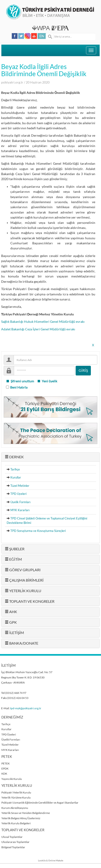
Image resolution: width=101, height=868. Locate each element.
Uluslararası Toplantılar (15, 842)
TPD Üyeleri (18, 494)
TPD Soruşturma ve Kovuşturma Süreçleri (38, 531)
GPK (11, 622)
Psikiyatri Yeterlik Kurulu (16, 792)
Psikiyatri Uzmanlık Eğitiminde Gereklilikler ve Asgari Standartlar (40, 803)
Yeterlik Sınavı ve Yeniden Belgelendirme (26, 813)
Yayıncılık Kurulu (12, 779)
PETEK (6, 763)
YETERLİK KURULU (23, 591)
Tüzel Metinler (20, 486)
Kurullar (16, 477)
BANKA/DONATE (22, 643)
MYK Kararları (20, 510)
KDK (4, 774)
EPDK (5, 769)
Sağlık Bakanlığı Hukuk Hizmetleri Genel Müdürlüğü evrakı (43, 322)
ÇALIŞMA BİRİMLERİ (24, 580)
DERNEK (14, 457)
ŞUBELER (15, 549)
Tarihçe (15, 469)
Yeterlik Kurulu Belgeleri (16, 823)
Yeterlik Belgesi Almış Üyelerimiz (21, 818)
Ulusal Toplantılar (12, 837)
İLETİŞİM (14, 633)
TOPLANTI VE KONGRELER (30, 601)
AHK (11, 612)
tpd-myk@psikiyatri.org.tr (26, 708)
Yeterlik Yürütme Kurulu (16, 797)
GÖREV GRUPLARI (23, 570)
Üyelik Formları (20, 502)
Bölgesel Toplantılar (13, 847)
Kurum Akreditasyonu (15, 808)
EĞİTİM (13, 559)
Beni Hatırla (19, 387)
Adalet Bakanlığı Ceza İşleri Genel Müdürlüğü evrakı (38, 329)
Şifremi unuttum (20, 381)
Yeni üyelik (47, 381)
